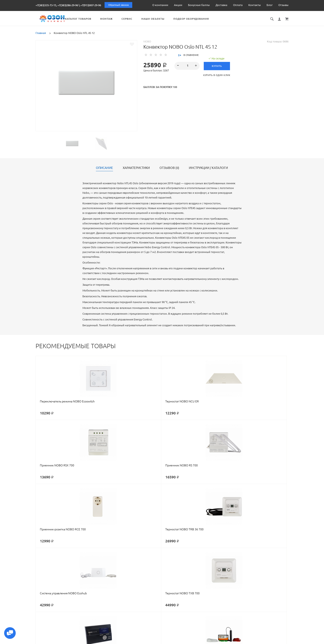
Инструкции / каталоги (208, 167)
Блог (270, 5)
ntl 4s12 (217, 563)
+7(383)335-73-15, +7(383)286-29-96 (57, 5)
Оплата (238, 5)
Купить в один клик (218, 75)
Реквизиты (197, 640)
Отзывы (283, 5)
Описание (104, 167)
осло (191, 563)
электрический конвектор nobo (159, 563)
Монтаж (131, 19)
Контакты (255, 5)
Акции (178, 5)
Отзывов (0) (169, 167)
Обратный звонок (119, 5)
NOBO (147, 41)
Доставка (221, 5)
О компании (160, 5)
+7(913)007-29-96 (91, 5)
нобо (69, 563)
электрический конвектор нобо (117, 563)
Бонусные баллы (199, 5)
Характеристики (136, 167)
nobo (61, 563)
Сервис (151, 19)
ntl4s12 (200, 563)
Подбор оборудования (215, 19)
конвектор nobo (46, 563)
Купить (218, 66)
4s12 (208, 563)
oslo (183, 563)
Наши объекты (177, 19)
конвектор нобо (85, 563)
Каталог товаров (102, 19)
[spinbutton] (187, 65)
